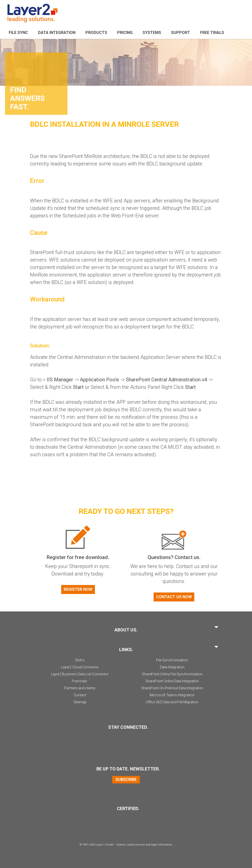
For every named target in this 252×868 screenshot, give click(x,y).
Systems (152, 33)
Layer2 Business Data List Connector (80, 674)
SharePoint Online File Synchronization (172, 674)
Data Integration (57, 33)
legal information (162, 845)
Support (181, 33)
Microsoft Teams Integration (172, 695)
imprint (121, 845)
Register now (78, 589)
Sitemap (80, 702)
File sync (18, 33)
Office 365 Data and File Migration (172, 702)
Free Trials (212, 33)
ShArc (80, 660)
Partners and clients (80, 688)
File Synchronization (172, 660)
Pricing (125, 33)
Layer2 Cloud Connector (80, 667)
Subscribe (126, 780)
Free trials (80, 681)
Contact (80, 695)
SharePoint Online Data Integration (172, 681)
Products (96, 33)
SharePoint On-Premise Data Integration (172, 688)
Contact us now (174, 597)
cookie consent (136, 845)
